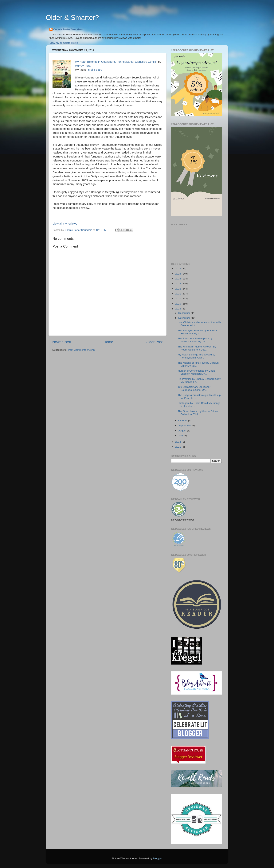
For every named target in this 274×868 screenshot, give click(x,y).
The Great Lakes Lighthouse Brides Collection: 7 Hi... (198, 413)
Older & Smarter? (72, 18)
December (185, 313)
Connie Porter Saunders (68, 29)
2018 (178, 309)
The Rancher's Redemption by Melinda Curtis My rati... (195, 340)
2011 (178, 447)
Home (108, 342)
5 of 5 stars (95, 70)
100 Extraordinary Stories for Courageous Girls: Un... (194, 388)
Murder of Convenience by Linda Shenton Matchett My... (196, 372)
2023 (178, 284)
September (185, 425)
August (183, 431)
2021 (178, 294)
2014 (178, 442)
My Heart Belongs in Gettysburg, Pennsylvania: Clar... (196, 356)
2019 (178, 304)
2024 (178, 279)
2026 (178, 269)
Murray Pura (83, 66)
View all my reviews (65, 224)
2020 (178, 299)
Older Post (154, 342)
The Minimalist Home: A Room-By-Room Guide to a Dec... (197, 348)
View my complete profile (64, 43)
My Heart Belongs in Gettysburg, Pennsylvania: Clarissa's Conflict (116, 62)
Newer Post (62, 342)
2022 (178, 289)
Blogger (157, 858)
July (181, 436)
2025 (178, 274)
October (183, 421)
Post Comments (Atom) (81, 350)
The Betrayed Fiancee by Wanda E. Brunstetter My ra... (198, 332)
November (185, 318)
